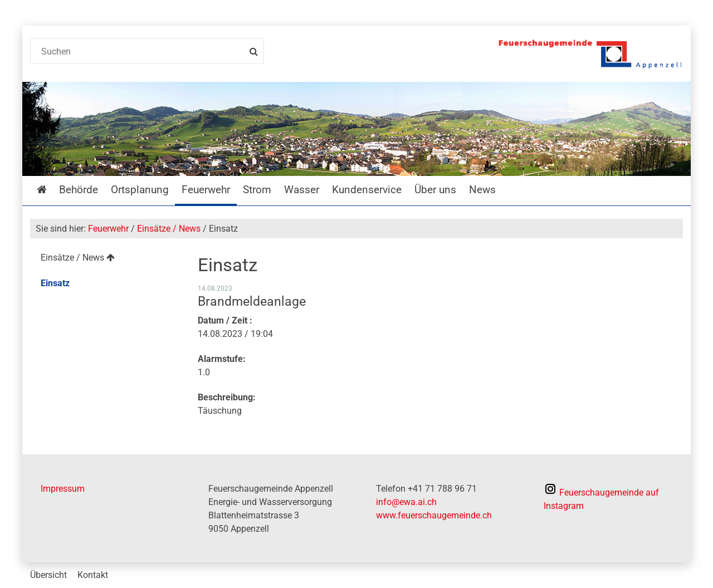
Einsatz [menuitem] (55, 283)
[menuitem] (105, 259)
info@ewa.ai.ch (406, 502)
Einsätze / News (169, 229)
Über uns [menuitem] (435, 190)
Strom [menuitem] (257, 190)
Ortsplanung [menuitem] (140, 190)
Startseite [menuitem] (50, 190)
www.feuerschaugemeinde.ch (434, 515)
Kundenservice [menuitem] (367, 190)
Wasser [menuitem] (302, 190)
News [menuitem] (482, 190)
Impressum (63, 489)
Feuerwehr (108, 229)
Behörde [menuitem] (79, 190)
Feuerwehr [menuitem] (206, 190)
